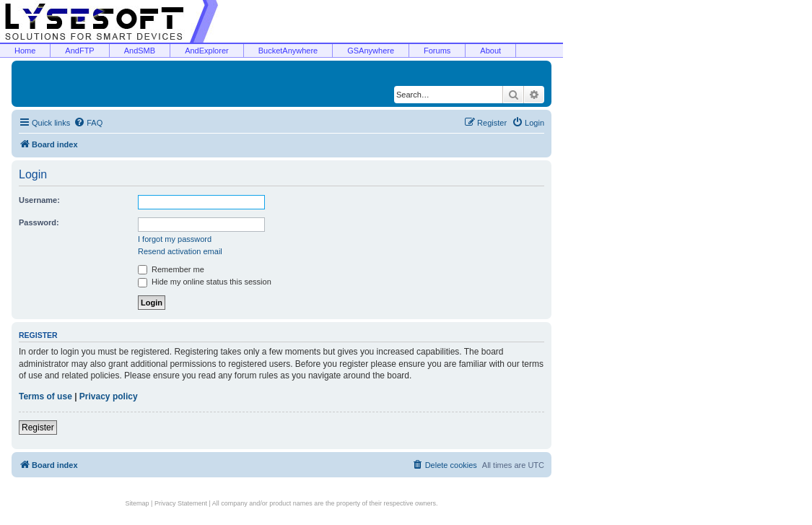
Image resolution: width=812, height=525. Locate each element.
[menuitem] (88, 123)
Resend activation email (180, 251)
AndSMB (140, 51)
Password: (39, 222)
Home (25, 51)
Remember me (171, 269)
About (490, 51)
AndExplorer (207, 51)
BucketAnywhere (288, 51)
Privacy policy (109, 396)
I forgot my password (175, 239)
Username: (39, 200)
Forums (437, 51)
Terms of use (45, 396)
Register (38, 428)
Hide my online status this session (205, 282)
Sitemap (137, 503)
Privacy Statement (181, 503)
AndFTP (79, 51)
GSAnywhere (371, 51)
